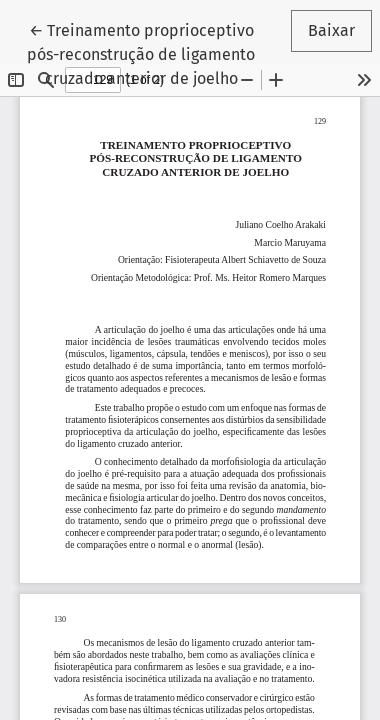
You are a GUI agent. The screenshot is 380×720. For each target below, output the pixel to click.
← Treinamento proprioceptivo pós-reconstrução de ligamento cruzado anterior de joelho (142, 53)
